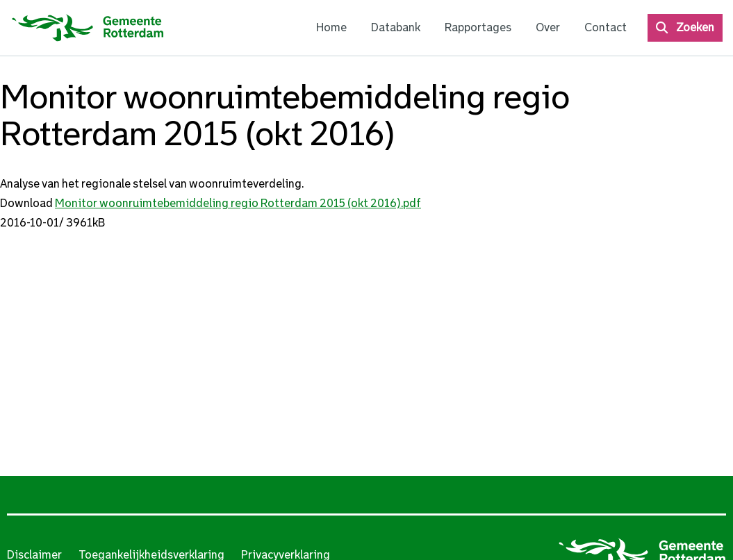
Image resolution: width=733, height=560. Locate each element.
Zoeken (695, 27)
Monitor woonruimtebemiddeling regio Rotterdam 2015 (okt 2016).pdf (238, 203)
